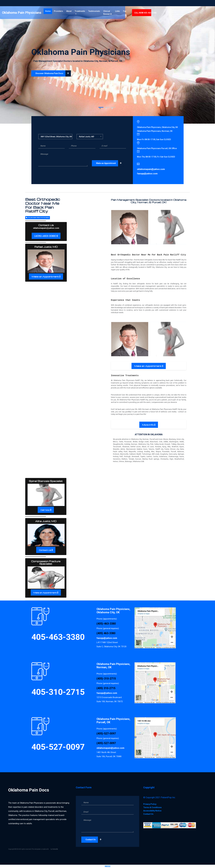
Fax (157, 12)
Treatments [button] (104, 12)
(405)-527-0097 (106, 733)
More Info (148, 425)
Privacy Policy (150, 804)
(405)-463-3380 (45, 236)
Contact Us (45, 550)
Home (73, 12)
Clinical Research (133, 14)
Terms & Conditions (152, 807)
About (93, 12)
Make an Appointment (110, 163)
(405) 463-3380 (106, 633)
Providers (83, 12)
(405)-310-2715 (106, 679)
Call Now (45, 510)
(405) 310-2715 (106, 688)
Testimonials (120, 12)
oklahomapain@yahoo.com (46, 228)
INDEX (108, 866)
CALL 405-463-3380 (177, 14)
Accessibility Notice (152, 811)
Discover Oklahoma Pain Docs (53, 73)
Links (150, 12)
